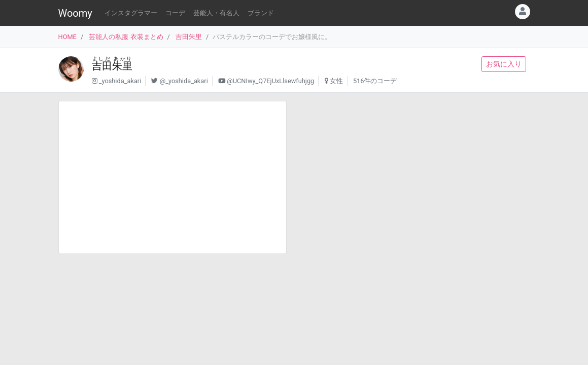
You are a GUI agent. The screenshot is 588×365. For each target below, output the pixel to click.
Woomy (75, 13)
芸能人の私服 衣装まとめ (126, 37)
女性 (336, 81)
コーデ (175, 13)
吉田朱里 (189, 37)
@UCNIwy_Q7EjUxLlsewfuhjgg (270, 81)
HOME (67, 37)
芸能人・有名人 (216, 13)
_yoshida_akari (120, 81)
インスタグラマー (131, 13)
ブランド (261, 13)
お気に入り (504, 64)
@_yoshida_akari (184, 81)
